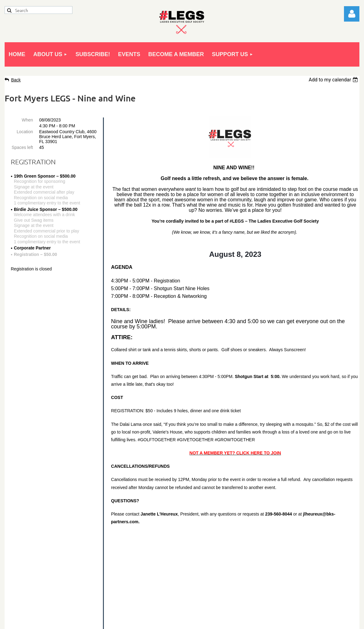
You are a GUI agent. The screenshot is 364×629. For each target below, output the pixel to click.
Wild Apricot (289, 621)
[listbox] (334, 80)
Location (25, 132)
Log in (352, 14)
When (27, 120)
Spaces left (22, 147)
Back (16, 80)
